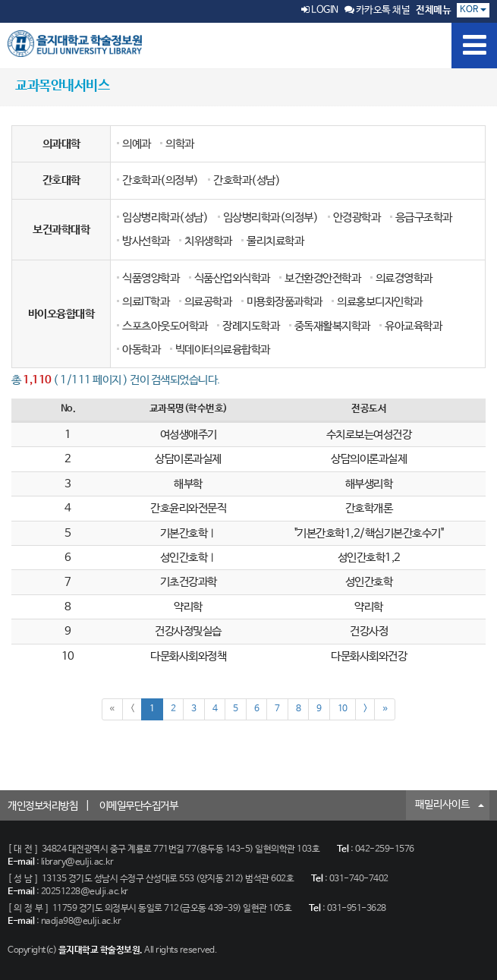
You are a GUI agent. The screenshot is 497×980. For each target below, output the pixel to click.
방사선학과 (146, 241)
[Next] (365, 709)
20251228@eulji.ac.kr (85, 892)
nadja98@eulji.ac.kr (81, 922)
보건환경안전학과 (322, 278)
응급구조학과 (424, 217)
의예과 (137, 144)
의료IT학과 (146, 302)
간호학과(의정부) (160, 180)
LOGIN (320, 10)
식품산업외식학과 (232, 278)
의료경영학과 (404, 278)
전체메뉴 (433, 10)
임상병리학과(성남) (165, 217)
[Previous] (132, 709)
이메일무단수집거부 (139, 806)
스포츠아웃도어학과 (165, 326)
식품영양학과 (151, 278)
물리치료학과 (275, 241)
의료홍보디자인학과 (380, 302)
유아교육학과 (413, 326)
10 (343, 709)
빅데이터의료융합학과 (223, 350)
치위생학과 (208, 241)
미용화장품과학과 (285, 302)
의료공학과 (208, 302)
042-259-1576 (385, 849)
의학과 (180, 144)
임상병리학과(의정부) (271, 217)
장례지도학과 (251, 326)
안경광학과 (357, 217)
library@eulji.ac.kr (77, 862)
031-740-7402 (359, 879)
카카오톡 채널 (377, 10)
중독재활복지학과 (332, 326)
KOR (473, 10)
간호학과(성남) (247, 180)
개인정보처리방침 (42, 806)
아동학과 (141, 350)
